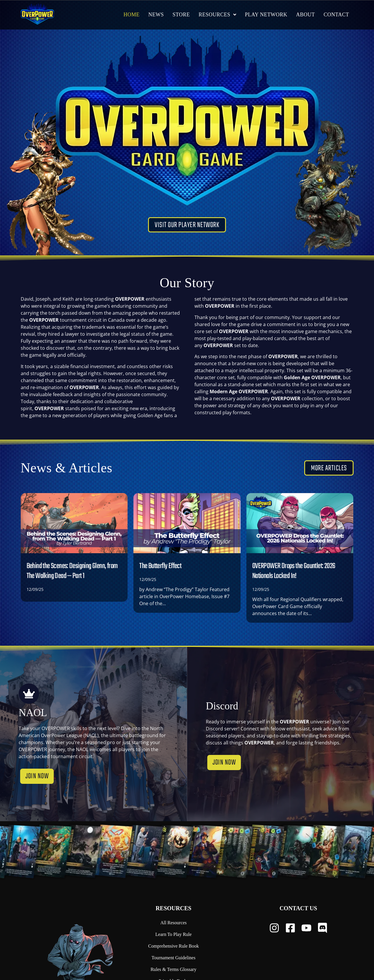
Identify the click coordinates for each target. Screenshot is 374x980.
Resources (173, 908)
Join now (37, 781)
